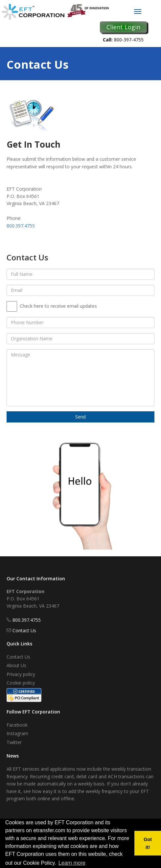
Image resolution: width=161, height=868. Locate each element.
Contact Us (24, 630)
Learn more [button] (72, 863)
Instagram (17, 733)
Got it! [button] (148, 843)
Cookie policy (21, 683)
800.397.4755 (21, 226)
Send (80, 417)
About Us (16, 665)
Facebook (17, 725)
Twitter (14, 742)
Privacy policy (21, 674)
